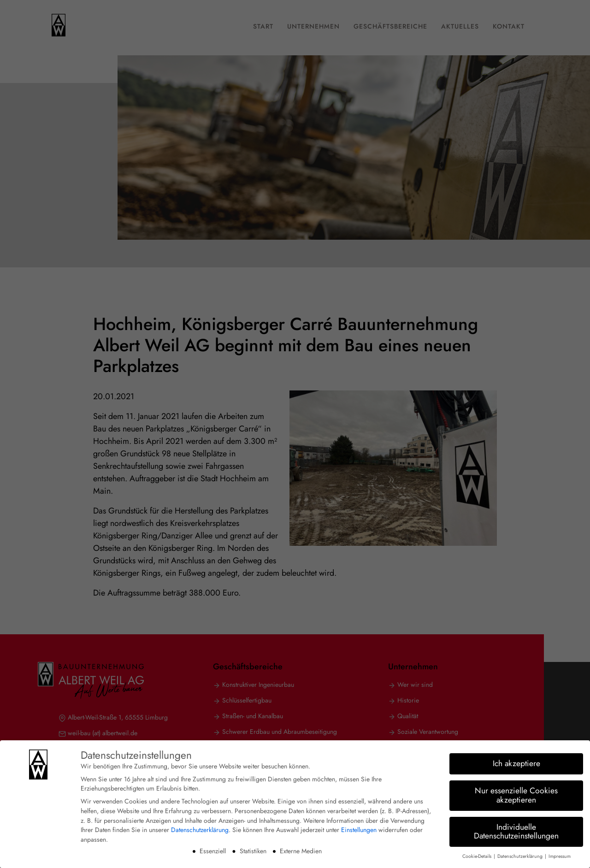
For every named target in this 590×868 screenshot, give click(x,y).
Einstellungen (359, 828)
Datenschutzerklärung (200, 828)
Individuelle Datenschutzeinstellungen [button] (516, 830)
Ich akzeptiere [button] (516, 762)
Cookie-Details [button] (478, 855)
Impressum (560, 855)
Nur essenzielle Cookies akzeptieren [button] (516, 794)
